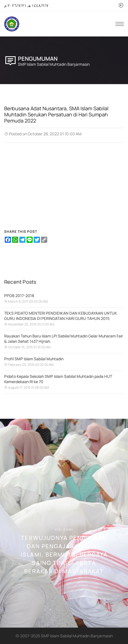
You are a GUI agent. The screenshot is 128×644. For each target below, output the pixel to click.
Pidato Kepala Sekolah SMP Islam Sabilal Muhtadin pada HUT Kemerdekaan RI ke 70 (58, 379)
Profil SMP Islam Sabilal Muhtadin (34, 359)
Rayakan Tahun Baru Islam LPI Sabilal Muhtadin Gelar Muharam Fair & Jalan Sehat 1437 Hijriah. (64, 339)
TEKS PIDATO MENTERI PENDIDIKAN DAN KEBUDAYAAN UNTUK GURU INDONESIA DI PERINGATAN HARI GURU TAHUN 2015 (61, 316)
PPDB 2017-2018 (19, 296)
